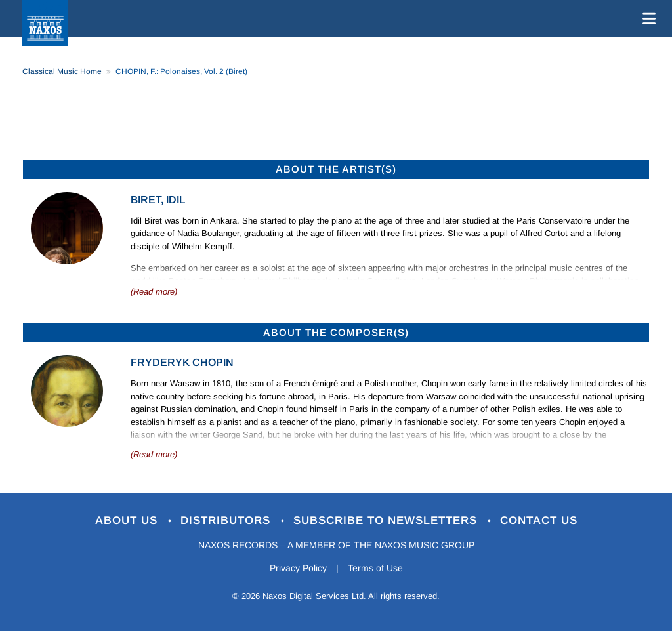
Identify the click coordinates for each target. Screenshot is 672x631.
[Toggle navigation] (646, 18)
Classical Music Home (62, 71)
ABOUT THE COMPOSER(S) (336, 332)
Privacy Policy (298, 568)
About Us (128, 520)
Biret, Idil (158, 200)
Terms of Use (375, 568)
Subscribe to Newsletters (387, 520)
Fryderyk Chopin (182, 362)
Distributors (227, 520)
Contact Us (539, 520)
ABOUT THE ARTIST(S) (336, 169)
